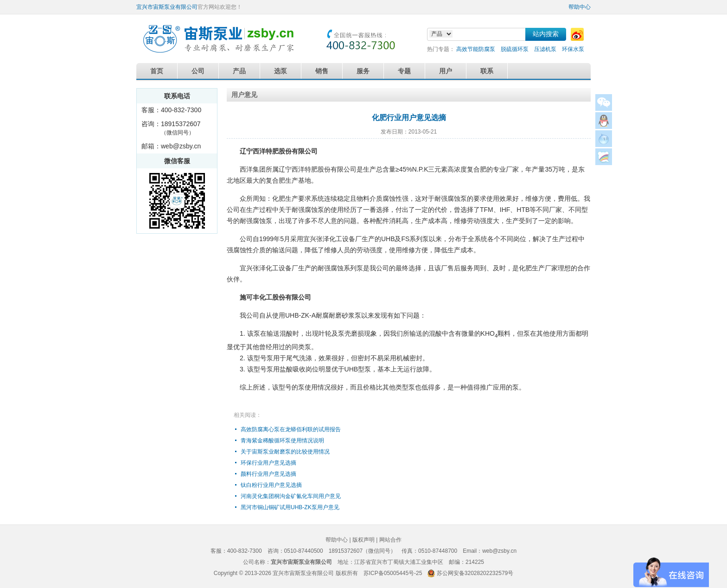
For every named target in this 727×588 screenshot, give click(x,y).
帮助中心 (580, 7)
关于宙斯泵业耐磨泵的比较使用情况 (285, 452)
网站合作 (390, 540)
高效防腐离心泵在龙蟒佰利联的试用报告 (291, 429)
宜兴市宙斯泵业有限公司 (167, 7)
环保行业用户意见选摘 (268, 463)
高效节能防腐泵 (476, 49)
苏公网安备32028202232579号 (475, 573)
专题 (404, 71)
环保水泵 (573, 49)
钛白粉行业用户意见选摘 (271, 485)
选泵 (281, 71)
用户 (446, 71)
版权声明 (363, 540)
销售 (322, 71)
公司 (198, 71)
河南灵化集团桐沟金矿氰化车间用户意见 (291, 496)
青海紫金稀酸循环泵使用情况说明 (282, 441)
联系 (487, 71)
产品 (239, 71)
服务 (363, 71)
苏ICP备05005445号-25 (393, 573)
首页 (157, 71)
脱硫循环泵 (515, 49)
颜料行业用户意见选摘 (268, 474)
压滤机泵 (545, 49)
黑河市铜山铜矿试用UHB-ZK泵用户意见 (290, 507)
